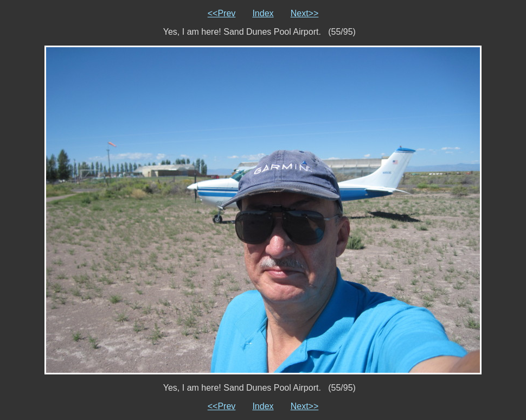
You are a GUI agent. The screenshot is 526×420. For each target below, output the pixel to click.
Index (263, 13)
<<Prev (222, 13)
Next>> (305, 13)
